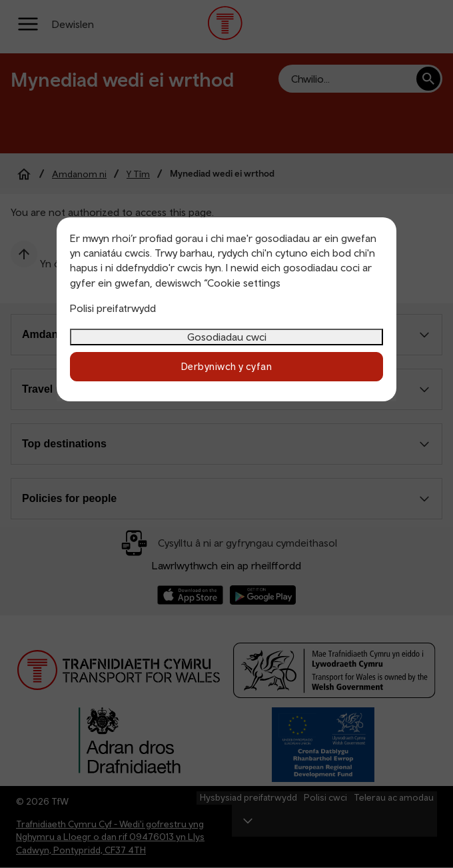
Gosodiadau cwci (227, 337)
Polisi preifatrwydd (113, 308)
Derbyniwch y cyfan (226, 366)
